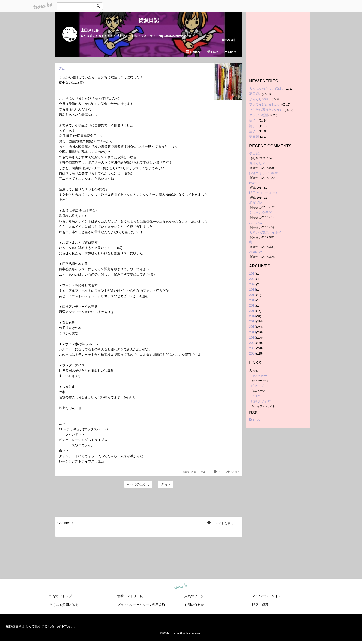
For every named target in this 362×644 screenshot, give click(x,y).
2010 (253, 337)
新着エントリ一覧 (130, 596)
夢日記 (254, 137)
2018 (253, 295)
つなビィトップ (61, 596)
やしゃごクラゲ (260, 213)
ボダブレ (256, 203)
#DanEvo (256, 252)
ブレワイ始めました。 (265, 104)
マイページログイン (267, 596)
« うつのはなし (138, 484)
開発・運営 (260, 605)
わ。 (63, 68)
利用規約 (158, 605)
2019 (253, 289)
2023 (253, 279)
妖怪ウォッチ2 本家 (263, 173)
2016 (253, 305)
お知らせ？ (257, 163)
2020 (253, 284)
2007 (253, 353)
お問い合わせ (194, 605)
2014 (253, 316)
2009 (253, 343)
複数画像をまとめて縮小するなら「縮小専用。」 (41, 626)
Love (213, 52)
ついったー (259, 376)
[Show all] (229, 40)
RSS (255, 420)
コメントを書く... (222, 523)
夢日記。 (256, 94)
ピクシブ (257, 386)
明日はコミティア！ (264, 193)
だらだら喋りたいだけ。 (267, 110)
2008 (253, 348)
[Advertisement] (149, 502)
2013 (253, 321)
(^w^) (253, 183)
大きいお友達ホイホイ (265, 232)
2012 (253, 327)
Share (230, 52)
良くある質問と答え (64, 605)
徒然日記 (149, 20)
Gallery (193, 52)
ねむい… (256, 222)
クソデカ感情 (259, 115)
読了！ (254, 120)
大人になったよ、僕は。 (267, 88)
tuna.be (181, 586)
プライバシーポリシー (133, 605)
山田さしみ (90, 30)
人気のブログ (194, 596)
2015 (253, 311)
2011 (253, 332)
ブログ (256, 396)
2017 (253, 300)
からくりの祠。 (260, 99)
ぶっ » (166, 484)
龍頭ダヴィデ (261, 401)
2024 (253, 273)
